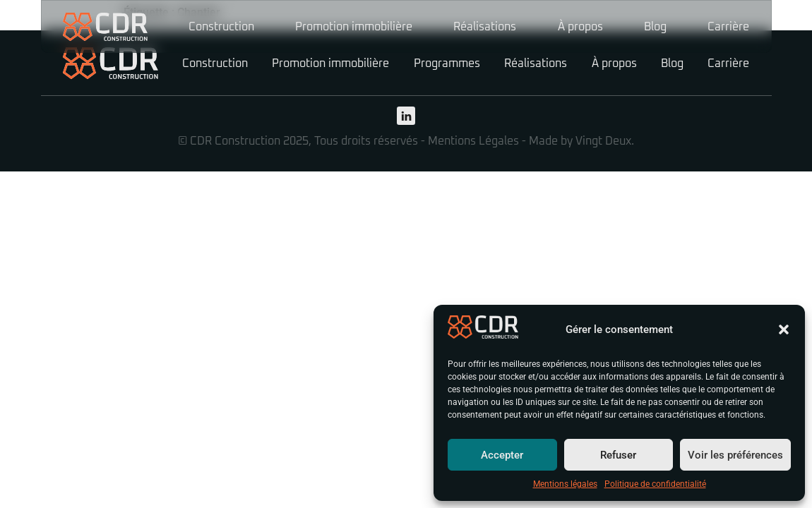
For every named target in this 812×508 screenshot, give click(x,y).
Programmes (447, 64)
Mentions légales (565, 484)
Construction (221, 27)
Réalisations (485, 27)
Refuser (618, 455)
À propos (580, 27)
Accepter (502, 455)
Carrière (728, 27)
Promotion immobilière (354, 27)
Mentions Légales (473, 141)
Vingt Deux (603, 141)
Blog (655, 27)
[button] (784, 329)
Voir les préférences (735, 455)
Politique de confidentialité (655, 484)
